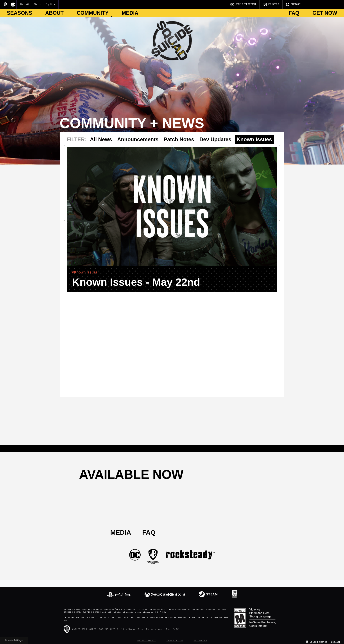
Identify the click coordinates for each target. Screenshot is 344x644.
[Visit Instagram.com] (308, 4)
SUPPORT (293, 4)
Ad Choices (200, 641)
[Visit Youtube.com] (306, 4)
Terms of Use (175, 641)
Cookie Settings (14, 640)
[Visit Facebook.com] (312, 4)
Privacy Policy (147, 641)
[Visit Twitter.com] (310, 4)
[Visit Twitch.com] (314, 4)
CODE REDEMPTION (243, 4)
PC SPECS (271, 4)
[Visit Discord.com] (315, 4)
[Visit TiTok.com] (317, 4)
